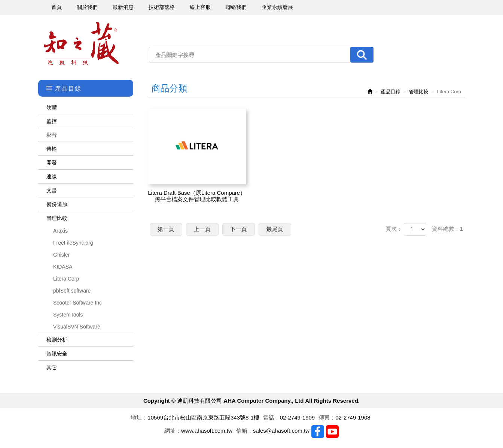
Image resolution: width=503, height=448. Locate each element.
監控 (52, 121)
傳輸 (52, 149)
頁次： (394, 229)
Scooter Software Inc (77, 303)
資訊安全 (57, 354)
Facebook (318, 432)
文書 (52, 190)
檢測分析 (57, 340)
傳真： (327, 417)
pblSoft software (72, 291)
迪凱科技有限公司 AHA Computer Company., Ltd (81, 44)
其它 (52, 367)
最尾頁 (275, 229)
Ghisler (61, 255)
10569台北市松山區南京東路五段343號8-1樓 (203, 417)
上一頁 (202, 229)
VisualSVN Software (77, 327)
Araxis (60, 231)
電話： (272, 417)
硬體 (52, 107)
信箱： (245, 431)
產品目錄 (391, 92)
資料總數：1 (447, 229)
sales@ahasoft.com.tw (281, 431)
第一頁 (166, 229)
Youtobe (332, 432)
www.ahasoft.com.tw (207, 431)
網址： (173, 431)
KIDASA (63, 267)
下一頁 (239, 229)
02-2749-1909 (297, 417)
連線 (52, 176)
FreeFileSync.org (73, 243)
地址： (139, 417)
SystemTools (68, 315)
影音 (52, 135)
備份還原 (57, 204)
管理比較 (57, 218)
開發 (52, 163)
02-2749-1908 (353, 417)
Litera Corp (66, 279)
